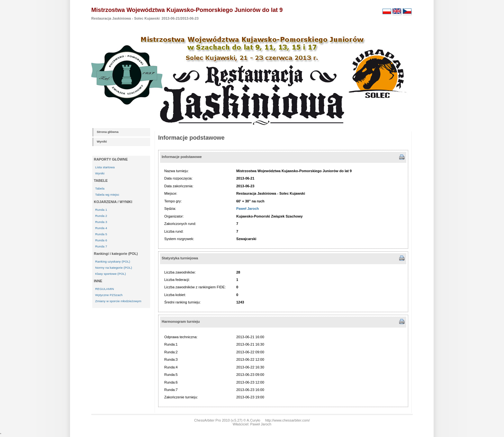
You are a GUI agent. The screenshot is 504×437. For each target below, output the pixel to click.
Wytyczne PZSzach (109, 295)
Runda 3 (101, 222)
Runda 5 (101, 234)
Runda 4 (101, 228)
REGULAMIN (104, 289)
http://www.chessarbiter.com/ (288, 420)
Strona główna (108, 132)
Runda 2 (101, 216)
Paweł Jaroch (248, 209)
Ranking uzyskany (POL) (113, 261)
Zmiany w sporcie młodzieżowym (118, 301)
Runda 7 (101, 246)
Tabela (100, 188)
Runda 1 (101, 210)
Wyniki (102, 141)
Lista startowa (105, 167)
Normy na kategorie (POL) (114, 268)
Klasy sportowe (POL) (111, 274)
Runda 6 (101, 240)
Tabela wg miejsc (107, 195)
